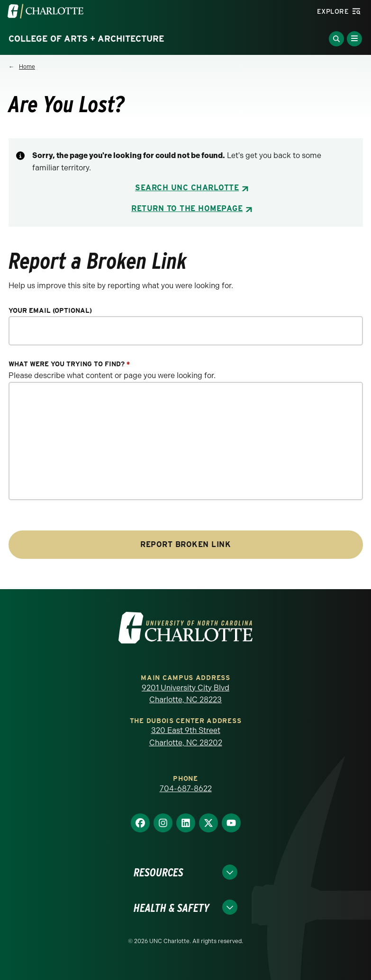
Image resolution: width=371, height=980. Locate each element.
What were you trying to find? (69, 364)
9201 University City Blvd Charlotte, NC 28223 (185, 694)
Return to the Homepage (187, 208)
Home (27, 67)
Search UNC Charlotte (187, 188)
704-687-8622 (186, 789)
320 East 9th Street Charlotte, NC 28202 (186, 737)
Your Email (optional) (50, 311)
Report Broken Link (185, 544)
